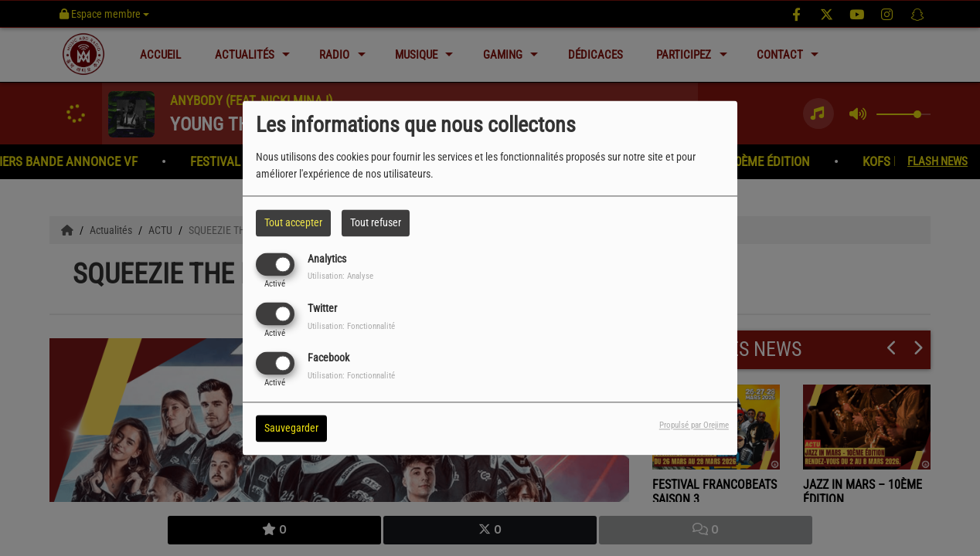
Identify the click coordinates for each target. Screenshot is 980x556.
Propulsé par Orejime (694, 426)
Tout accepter (293, 222)
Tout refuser (376, 222)
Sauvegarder (291, 429)
